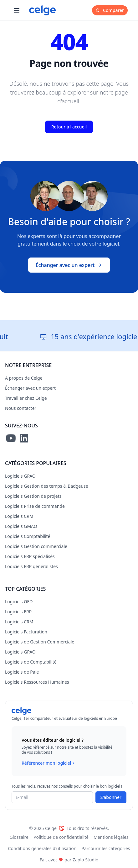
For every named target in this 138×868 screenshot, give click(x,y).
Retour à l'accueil (69, 127)
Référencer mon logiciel (49, 763)
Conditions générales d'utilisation (42, 848)
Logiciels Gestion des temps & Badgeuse (47, 486)
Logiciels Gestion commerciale (36, 546)
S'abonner (111, 797)
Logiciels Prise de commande (35, 506)
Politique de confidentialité (61, 837)
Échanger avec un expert (69, 265)
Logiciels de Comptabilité (31, 662)
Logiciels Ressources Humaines (37, 682)
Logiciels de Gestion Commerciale (40, 642)
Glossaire (19, 837)
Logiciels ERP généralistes (31, 566)
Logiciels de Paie (22, 672)
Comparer (110, 10)
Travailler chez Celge (26, 398)
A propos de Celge (24, 378)
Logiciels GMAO (21, 526)
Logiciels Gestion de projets (33, 496)
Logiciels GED (19, 602)
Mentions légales (111, 837)
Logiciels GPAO (20, 476)
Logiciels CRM (19, 516)
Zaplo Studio (85, 860)
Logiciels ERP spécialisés (30, 556)
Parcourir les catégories (106, 848)
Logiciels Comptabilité (28, 536)
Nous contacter (21, 408)
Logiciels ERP (18, 612)
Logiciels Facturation (26, 632)
